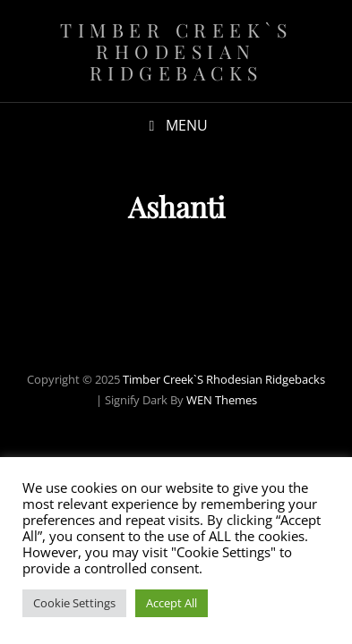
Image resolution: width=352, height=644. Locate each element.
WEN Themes (222, 400)
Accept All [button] (172, 603)
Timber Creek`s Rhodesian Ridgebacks (176, 51)
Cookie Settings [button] (74, 603)
